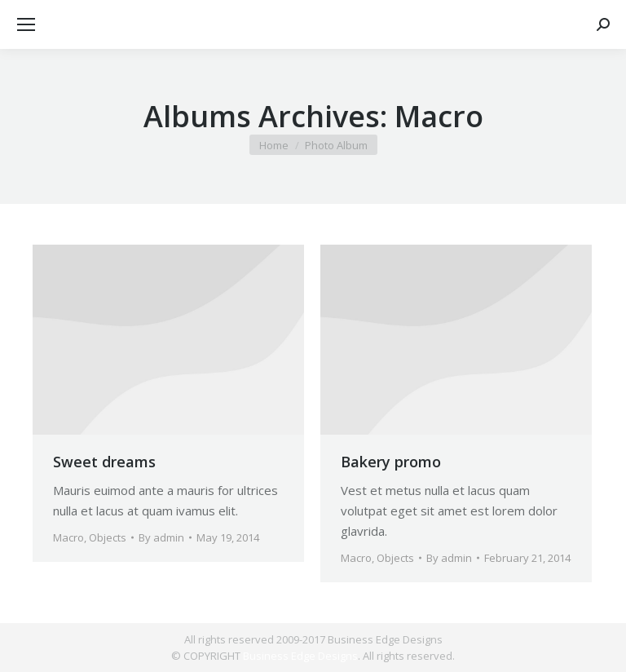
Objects (108, 537)
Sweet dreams (104, 462)
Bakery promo (391, 462)
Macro (68, 537)
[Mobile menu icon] (26, 24)
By (161, 537)
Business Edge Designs (300, 656)
